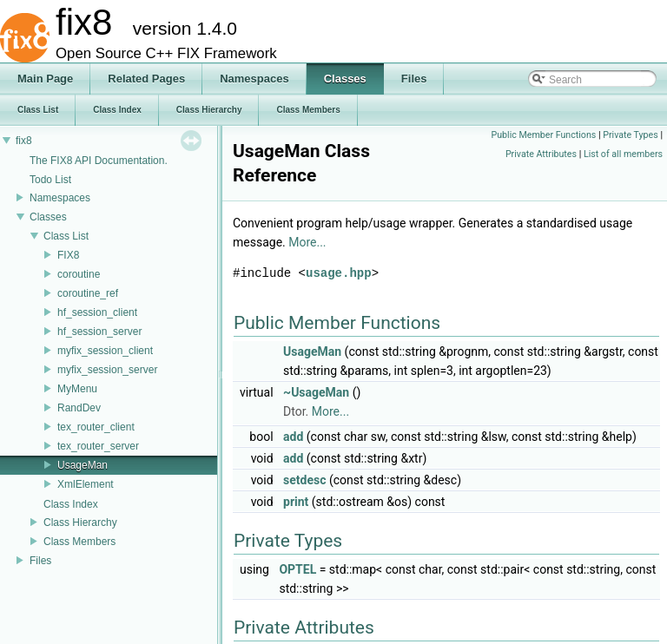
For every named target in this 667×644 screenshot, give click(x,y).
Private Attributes (541, 154)
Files (40, 561)
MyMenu (77, 389)
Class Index (71, 504)
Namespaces (60, 198)
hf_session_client (97, 312)
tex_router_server (98, 446)
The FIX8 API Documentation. (99, 161)
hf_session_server (99, 332)
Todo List (50, 180)
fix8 (24, 141)
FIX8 (68, 255)
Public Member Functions (543, 135)
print (296, 502)
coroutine (79, 274)
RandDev (79, 408)
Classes (48, 217)
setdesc (304, 480)
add (293, 437)
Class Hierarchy (80, 522)
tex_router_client (96, 427)
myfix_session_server (107, 370)
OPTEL (297, 569)
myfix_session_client (105, 351)
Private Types (631, 135)
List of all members (623, 154)
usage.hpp (339, 273)
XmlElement (86, 484)
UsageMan (83, 465)
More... (307, 242)
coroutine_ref (88, 293)
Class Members (79, 542)
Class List (66, 236)
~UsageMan (316, 392)
